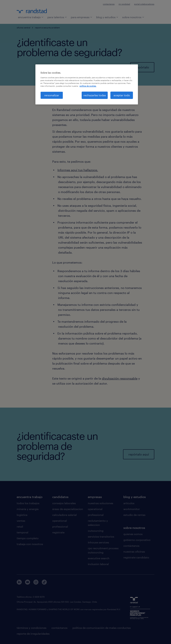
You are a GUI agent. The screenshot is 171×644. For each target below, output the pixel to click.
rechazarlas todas (95, 95)
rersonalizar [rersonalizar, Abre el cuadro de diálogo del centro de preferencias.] (52, 95)
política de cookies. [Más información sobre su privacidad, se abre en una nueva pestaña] (88, 86)
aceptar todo (122, 95)
